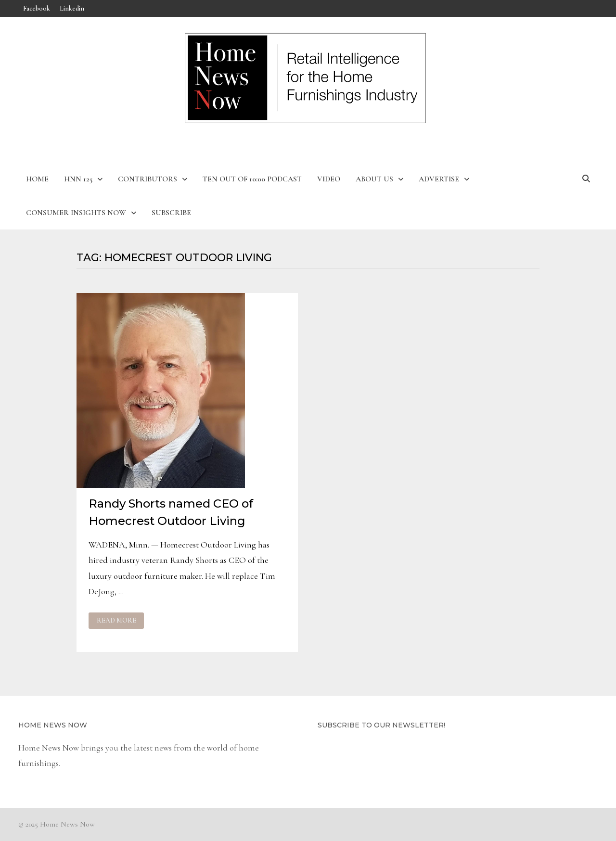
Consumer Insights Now (76, 213)
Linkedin (72, 8)
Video (329, 179)
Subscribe (171, 213)
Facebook (37, 8)
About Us (374, 179)
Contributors (148, 179)
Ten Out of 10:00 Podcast (252, 179)
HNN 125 (78, 179)
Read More (117, 621)
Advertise (439, 179)
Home (37, 179)
